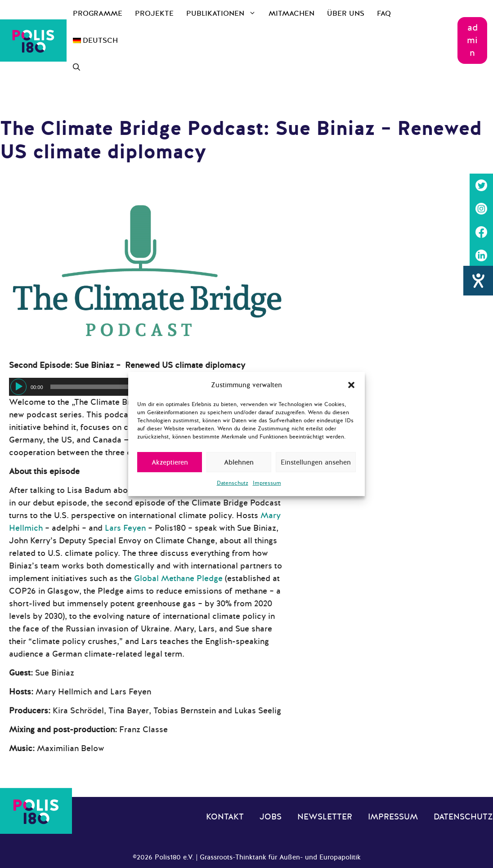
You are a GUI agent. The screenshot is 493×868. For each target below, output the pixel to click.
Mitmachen (291, 13)
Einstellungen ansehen (316, 462)
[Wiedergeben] (18, 387)
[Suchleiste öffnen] (76, 67)
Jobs (271, 817)
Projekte (154, 13)
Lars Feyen (125, 528)
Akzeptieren (170, 462)
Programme (98, 13)
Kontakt (225, 817)
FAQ (384, 13)
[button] (351, 385)
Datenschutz (233, 483)
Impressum (267, 483)
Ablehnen (239, 462)
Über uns (346, 13)
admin (472, 40)
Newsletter (325, 817)
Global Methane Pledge (178, 578)
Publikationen (224, 13)
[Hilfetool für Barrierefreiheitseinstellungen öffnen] (478, 282)
